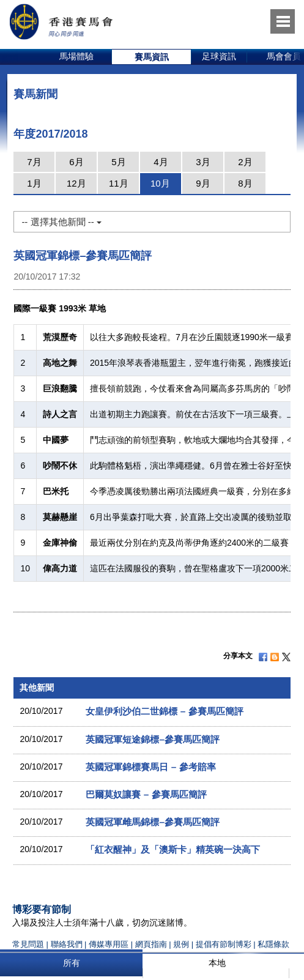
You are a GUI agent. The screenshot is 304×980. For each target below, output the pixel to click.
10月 (160, 183)
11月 (119, 183)
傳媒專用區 (109, 944)
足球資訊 (219, 56)
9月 (203, 183)
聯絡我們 (67, 944)
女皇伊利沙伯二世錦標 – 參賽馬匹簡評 (164, 711)
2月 (245, 162)
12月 (76, 183)
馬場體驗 (76, 56)
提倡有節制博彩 (224, 944)
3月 (203, 162)
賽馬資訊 (152, 57)
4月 (161, 162)
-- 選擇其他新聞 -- (61, 222)
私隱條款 (273, 944)
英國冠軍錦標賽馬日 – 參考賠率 (150, 767)
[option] (77, 57)
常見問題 (28, 944)
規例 (182, 944)
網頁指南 (151, 944)
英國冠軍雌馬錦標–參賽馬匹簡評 (153, 822)
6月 (76, 162)
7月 (34, 162)
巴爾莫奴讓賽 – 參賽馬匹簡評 (146, 794)
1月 (34, 183)
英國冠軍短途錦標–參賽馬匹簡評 (153, 739)
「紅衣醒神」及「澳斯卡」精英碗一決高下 (173, 849)
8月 (245, 183)
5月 (118, 162)
